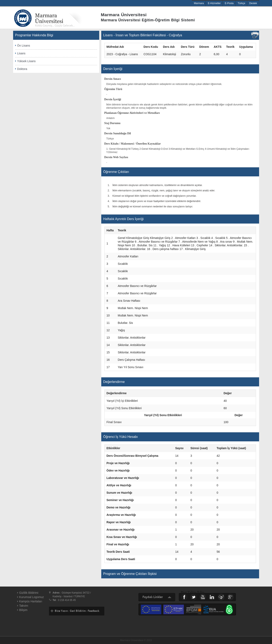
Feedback (93, 611)
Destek (253, 3)
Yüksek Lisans (26, 61)
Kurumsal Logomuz (32, 597)
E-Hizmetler (214, 3)
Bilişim (23, 610)
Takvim (24, 606)
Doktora (22, 69)
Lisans (21, 53)
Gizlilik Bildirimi (29, 593)
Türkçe (241, 3)
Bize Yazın (61, 611)
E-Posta (229, 3)
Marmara (199, 3)
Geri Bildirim (78, 611)
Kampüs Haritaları (31, 601)
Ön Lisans (24, 46)
